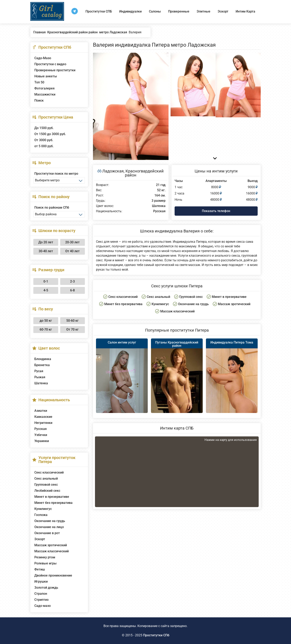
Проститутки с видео (50, 64)
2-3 (72, 281)
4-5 (46, 290)
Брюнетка (42, 365)
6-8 (72, 290)
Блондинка (43, 359)
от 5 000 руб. (44, 146)
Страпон (41, 594)
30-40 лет (46, 251)
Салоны (155, 11)
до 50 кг (46, 321)
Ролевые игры (45, 563)
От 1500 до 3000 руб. (50, 134)
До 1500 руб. (44, 128)
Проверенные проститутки (55, 70)
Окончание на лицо (49, 527)
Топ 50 (39, 82)
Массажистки (45, 94)
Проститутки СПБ (99, 11)
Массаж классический (52, 551)
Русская (41, 429)
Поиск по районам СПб (52, 207)
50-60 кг (72, 321)
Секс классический (49, 472)
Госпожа (41, 515)
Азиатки (41, 411)
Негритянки (43, 423)
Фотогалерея (44, 88)
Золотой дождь (46, 588)
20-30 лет (72, 242)
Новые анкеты (46, 76)
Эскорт (223, 11)
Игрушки (41, 581)
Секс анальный (46, 479)
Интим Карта (245, 11)
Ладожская (113, 171)
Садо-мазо (43, 606)
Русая (39, 371)
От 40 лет (72, 251)
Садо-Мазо (43, 58)
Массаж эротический (51, 545)
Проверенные (179, 11)
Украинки (42, 441)
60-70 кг (46, 329)
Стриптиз (41, 600)
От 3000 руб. (44, 140)
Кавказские (43, 417)
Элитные (203, 11)
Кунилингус (43, 509)
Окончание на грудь (50, 521)
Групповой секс (46, 485)
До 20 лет (46, 242)
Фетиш (40, 569)
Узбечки (41, 435)
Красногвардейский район (144, 173)
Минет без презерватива (53, 503)
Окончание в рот (47, 533)
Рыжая (40, 377)
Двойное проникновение (53, 575)
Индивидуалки (130, 11)
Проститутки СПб (156, 635)
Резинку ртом (45, 557)
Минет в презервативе (52, 497)
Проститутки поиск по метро (56, 174)
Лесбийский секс (47, 491)
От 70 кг (72, 329)
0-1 (46, 281)
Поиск (39, 100)
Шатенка (41, 383)
